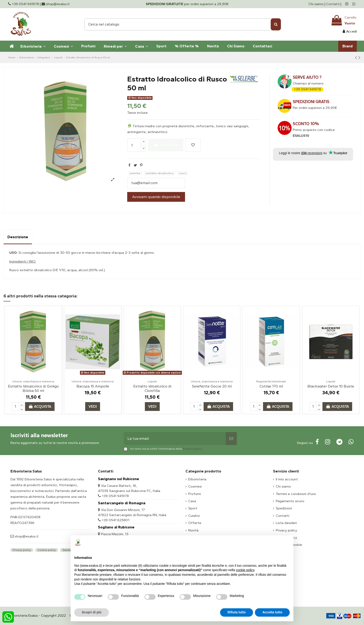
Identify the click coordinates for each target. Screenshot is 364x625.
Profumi (195, 494)
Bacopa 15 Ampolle (93, 386)
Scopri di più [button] (92, 612)
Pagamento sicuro (290, 501)
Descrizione (18, 237)
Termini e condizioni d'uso (296, 494)
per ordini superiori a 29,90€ (187, 4)
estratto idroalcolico (160, 173)
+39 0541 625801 (115, 520)
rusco (183, 173)
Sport (193, 508)
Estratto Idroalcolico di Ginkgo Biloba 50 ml (33, 388)
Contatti (333, 4)
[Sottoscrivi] (231, 439)
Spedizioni (284, 508)
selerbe (135, 173)
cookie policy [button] (245, 570)
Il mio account (287, 479)
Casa (192, 501)
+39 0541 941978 (307, 89)
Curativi (194, 516)
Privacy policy (192, 449)
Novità (193, 530)
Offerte (195, 523)
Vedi (93, 406)
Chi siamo (317, 4)
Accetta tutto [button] (272, 612)
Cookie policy (47, 550)
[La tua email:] (175, 439)
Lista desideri (286, 523)
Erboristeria (197, 479)
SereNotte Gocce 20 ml (212, 386)
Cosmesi (195, 486)
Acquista (166, 145)
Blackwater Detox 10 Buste (331, 386)
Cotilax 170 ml (271, 386)
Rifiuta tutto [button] (237, 612)
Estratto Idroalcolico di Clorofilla (152, 388)
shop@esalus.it (26, 536)
